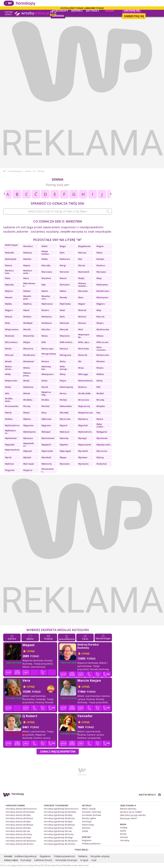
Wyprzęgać (65, 451)
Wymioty (64, 438)
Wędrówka (65, 304)
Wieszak (64, 329)
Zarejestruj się (134, 16)
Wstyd (26, 413)
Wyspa (63, 457)
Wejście (9, 291)
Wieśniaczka (103, 329)
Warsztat (64, 272)
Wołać (8, 387)
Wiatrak (82, 310)
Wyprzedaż (47, 451)
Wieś (81, 329)
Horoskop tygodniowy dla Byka (58, 822)
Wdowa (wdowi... (83, 285)
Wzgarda (10, 470)
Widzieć (82, 317)
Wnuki (26, 381)
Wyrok (8, 457)
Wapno (27, 265)
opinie (31, 651)
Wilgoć (27, 342)
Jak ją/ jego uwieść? (129, 818)
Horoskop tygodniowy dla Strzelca (59, 844)
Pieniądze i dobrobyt (92, 812)
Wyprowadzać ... (12, 451)
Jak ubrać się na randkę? (131, 812)
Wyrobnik (83, 451)
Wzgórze (28, 470)
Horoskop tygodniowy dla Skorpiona (61, 841)
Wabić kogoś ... (11, 246)
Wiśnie (27, 368)
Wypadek (10, 445)
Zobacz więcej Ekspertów (58, 752)
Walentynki (11, 259)
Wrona (63, 393)
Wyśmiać (9, 464)
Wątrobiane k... (29, 285)
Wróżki (123, 834)
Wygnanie (28, 425)
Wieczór (101, 317)
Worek (45, 387)
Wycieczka (65, 419)
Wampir (100, 259)
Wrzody (100, 400)
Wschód (45, 406)
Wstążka (101, 406)
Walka (45, 259)
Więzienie (65, 336)
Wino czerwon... (102, 349)
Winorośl (83, 355)
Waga (63, 246)
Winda (8, 349)
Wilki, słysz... (84, 342)
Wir (80, 361)
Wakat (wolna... (46, 253)
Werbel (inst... (103, 291)
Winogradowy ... (49, 355)
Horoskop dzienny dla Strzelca (20, 844)
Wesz (81, 297)
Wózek (27, 393)
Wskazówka (66, 406)
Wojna (63, 381)
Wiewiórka (29, 336)
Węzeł (26, 310)
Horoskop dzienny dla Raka (18, 828)
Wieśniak (10, 336)
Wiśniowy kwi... (46, 368)
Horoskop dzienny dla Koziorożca (21, 809)
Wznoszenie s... (48, 470)
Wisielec (101, 361)
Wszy (44, 413)
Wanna (8, 265)
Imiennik (58, 16)
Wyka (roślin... (100, 425)
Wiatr (63, 310)
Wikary (100, 336)
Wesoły (63, 297)
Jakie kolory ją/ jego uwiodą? (133, 815)
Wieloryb (64, 323)
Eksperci (77, 11)
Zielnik (85, 831)
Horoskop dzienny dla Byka (18, 822)
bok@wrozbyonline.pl (26, 856)
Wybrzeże (46, 419)
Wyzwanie (83, 464)
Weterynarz (102, 297)
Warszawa (47, 272)
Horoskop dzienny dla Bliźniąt (19, 825)
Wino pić (9, 355)
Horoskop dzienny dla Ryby (18, 815)
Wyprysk (27, 451)
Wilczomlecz (11, 342)
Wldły (8, 374)
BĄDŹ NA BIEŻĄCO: (150, 795)
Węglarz (101, 304)
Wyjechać (83, 425)
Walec (100, 253)
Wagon (100, 246)
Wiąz (99, 310)
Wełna (63, 291)
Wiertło (27, 329)
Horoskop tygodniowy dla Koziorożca (61, 809)
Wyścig (100, 457)
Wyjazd (64, 425)
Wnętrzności (11, 381)
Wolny (100, 381)
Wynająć (82, 438)
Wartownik (84, 272)
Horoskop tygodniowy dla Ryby (58, 815)
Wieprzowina (12, 329)
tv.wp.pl (84, 860)
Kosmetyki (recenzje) (66, 860)
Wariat (82, 265)
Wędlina (27, 304)
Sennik (110, 11)
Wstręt (8, 413)
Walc (62, 253)
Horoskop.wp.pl (15, 171)
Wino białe (84, 349)
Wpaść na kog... (46, 393)
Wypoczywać (85, 445)
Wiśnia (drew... (9, 368)
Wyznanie (65, 464)
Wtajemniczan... (86, 413)
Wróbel (100, 393)
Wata (8, 278)
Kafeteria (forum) (43, 860)
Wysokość (46, 457)
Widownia (47, 317)
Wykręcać (65, 432)
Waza (26, 278)
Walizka (27, 259)
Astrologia (87, 822)
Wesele (9, 297)
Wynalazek (102, 438)
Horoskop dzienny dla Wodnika (20, 812)
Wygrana (46, 425)
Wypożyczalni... (104, 445)
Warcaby (46, 265)
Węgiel (82, 304)
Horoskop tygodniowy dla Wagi (58, 838)
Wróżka (45, 400)
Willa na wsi (102, 342)
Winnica (64, 349)
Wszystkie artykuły (100, 856)
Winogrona (65, 355)
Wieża (45, 336)
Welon (45, 291)
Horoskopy (60, 11)
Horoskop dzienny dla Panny (19, 834)
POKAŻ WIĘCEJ (82, 850)
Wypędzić (46, 445)
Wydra (100, 419)
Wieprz (100, 323)
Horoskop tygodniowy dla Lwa (58, 831)
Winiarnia (28, 349)
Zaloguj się (132, 10)
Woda (44, 381)
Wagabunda (84, 246)
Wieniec (82, 323)
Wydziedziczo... (13, 425)
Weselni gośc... (27, 297)
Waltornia (65, 259)
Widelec (27, 317)
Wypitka (64, 445)
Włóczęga (83, 374)
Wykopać (46, 432)
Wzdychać (102, 464)
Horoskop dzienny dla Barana (19, 818)
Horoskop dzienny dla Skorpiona (21, 841)
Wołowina (28, 387)
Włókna (100, 374)
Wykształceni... (86, 432)
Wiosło (8, 361)
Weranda (83, 291)
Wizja (81, 368)
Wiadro (45, 310)
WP (4, 171)
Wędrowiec (47, 304)
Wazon (63, 278)
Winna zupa (47, 349)
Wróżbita (28, 400)
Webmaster (102, 285)
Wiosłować (29, 361)
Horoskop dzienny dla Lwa (18, 831)
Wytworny (47, 464)
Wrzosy (27, 406)
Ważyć (81, 278)
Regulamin (87, 840)
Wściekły (64, 413)
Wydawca (83, 419)
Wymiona (28, 438)
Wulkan (9, 419)
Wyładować (11, 438)
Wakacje (28, 253)
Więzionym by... (84, 336)
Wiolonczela (103, 355)
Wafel (44, 246)
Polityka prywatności (91, 844)
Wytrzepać (29, 464)
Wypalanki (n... (29, 445)
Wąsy (99, 278)
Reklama (83, 856)
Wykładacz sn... (10, 432)
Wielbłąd (28, 323)
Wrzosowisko (12, 406)
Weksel (27, 291)
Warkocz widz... (28, 272)
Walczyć (82, 253)
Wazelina (46, 278)
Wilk (44, 342)
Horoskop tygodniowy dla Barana (59, 818)
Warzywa (101, 272)
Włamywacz (48, 374)
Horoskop (125, 840)
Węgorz (9, 310)
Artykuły (94, 10)
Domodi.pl (26, 860)
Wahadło (10, 253)
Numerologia (88, 825)
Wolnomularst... (86, 381)
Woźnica (82, 387)
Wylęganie (102, 432)
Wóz (7, 393)
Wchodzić (65, 285)
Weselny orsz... (46, 297)
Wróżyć (63, 400)
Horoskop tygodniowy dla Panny (59, 834)
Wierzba (46, 329)
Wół (98, 387)
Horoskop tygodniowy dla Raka (58, 828)
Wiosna (45, 361)
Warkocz (101, 265)
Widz (62, 317)
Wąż (44, 285)
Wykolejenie (29, 432)
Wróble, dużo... (9, 400)
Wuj (98, 413)
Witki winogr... (64, 368)
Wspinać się (84, 406)
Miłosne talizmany (128, 809)
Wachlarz (28, 246)
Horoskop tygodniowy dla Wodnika (60, 812)
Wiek (7, 323)
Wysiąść (27, 457)
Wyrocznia (102, 451)
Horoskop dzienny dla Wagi (18, 838)
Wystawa (83, 457)
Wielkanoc (47, 323)
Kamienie (86, 828)
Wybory (27, 419)
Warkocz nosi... (9, 272)
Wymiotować (48, 438)
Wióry (63, 361)
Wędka (8, 304)
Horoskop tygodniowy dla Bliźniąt (59, 825)
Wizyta (100, 368)
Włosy (63, 374)
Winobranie (29, 355)
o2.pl (94, 860)
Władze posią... (27, 374)
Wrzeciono (84, 400)
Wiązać (9, 317)
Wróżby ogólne (89, 818)
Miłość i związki (89, 809)
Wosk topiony (66, 387)
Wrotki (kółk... (85, 393)
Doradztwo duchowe (92, 815)
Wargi (63, 265)
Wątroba (9, 285)
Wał (80, 259)
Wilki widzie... (67, 342)
